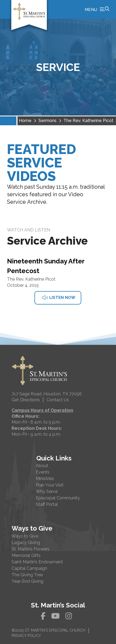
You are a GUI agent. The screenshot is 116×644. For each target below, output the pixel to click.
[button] (97, 9)
